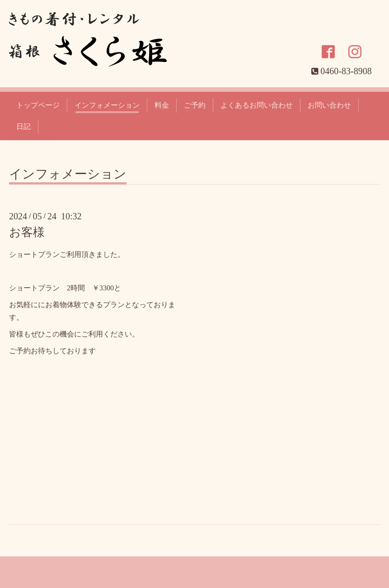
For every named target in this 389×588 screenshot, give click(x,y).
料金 (162, 105)
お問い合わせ (329, 105)
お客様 (27, 232)
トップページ (38, 105)
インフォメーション (107, 105)
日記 (23, 126)
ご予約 (195, 105)
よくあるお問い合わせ (257, 105)
